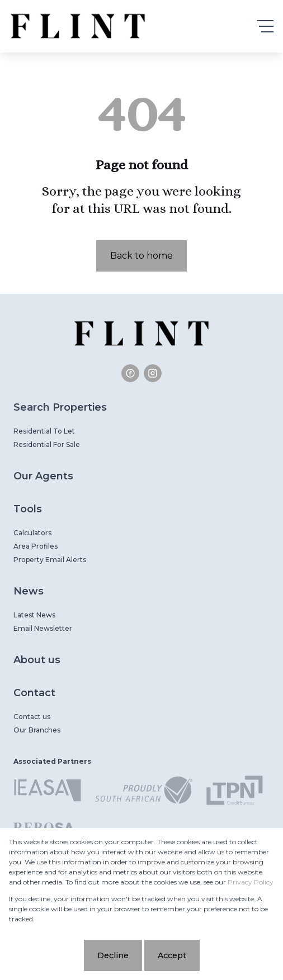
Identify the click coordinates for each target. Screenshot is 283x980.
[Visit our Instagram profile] (153, 373)
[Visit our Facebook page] (130, 373)
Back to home (141, 256)
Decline (113, 955)
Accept (172, 955)
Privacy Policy (251, 882)
